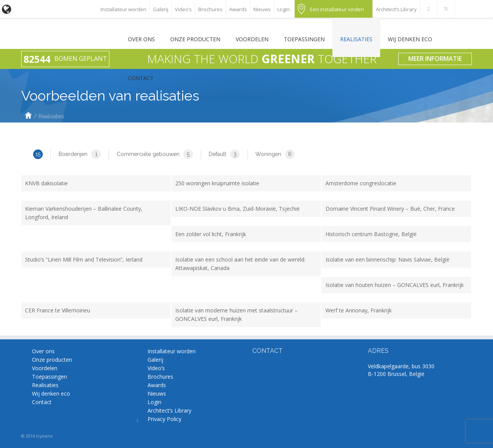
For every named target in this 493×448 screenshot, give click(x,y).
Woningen (275, 154)
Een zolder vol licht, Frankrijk (211, 234)
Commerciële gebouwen (155, 154)
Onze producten (195, 39)
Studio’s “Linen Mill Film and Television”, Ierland (84, 259)
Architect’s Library (396, 9)
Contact (141, 78)
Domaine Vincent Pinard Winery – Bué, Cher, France (390, 209)
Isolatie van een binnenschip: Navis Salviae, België (387, 259)
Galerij (161, 9)
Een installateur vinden (337, 9)
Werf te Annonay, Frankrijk (359, 310)
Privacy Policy (164, 419)
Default (224, 154)
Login (283, 9)
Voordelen (252, 39)
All (32, 154)
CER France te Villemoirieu (58, 310)
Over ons (141, 39)
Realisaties (356, 39)
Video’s (183, 9)
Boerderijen (80, 154)
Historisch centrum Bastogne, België (371, 234)
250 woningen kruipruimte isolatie (217, 183)
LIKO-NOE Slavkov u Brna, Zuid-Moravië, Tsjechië (237, 209)
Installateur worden (123, 9)
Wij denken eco (410, 39)
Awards (238, 9)
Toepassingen (304, 39)
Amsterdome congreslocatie (361, 183)
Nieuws (262, 9)
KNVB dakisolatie (46, 183)
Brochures (210, 9)
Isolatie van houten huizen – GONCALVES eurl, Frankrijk (395, 285)
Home (28, 116)
